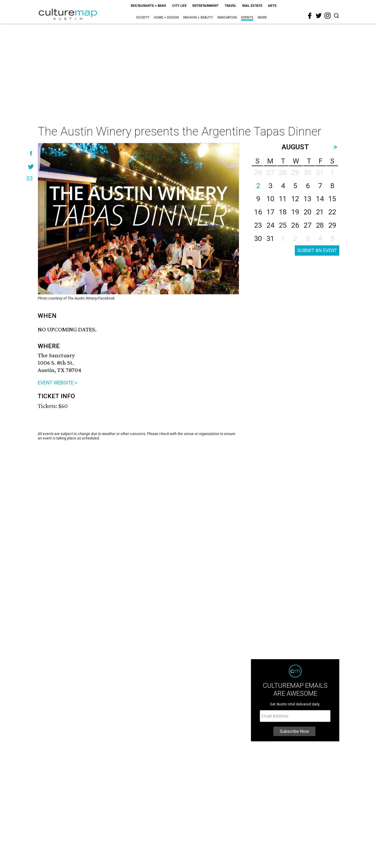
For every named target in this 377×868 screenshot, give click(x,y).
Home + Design (166, 18)
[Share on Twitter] (31, 167)
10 (270, 199)
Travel (230, 6)
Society (143, 18)
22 (332, 212)
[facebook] (310, 16)
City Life (179, 6)
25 (283, 225)
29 (332, 225)
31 (270, 239)
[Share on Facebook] (31, 153)
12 (295, 199)
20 (307, 212)
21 (320, 212)
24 (270, 225)
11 (283, 199)
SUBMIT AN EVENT (317, 251)
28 (320, 225)
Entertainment (205, 6)
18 (283, 212)
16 (258, 212)
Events (247, 18)
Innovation (227, 18)
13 (307, 199)
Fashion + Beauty (198, 18)
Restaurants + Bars (148, 6)
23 (258, 225)
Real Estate (252, 6)
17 (270, 212)
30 (258, 239)
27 (307, 225)
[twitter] (319, 16)
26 (295, 225)
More (262, 18)
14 (320, 199)
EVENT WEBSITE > (58, 383)
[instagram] (328, 16)
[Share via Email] (30, 178)
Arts (272, 6)
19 (295, 212)
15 (332, 199)
